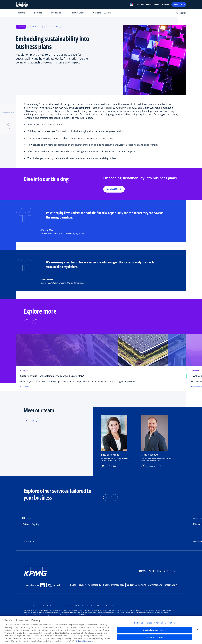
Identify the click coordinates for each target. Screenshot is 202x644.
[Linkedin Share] (43, 585)
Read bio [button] (112, 466)
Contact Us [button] (30, 421)
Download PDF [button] (114, 189)
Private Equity (36, 27)
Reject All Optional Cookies (155, 630)
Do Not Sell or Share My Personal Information (152, 585)
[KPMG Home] (22, 5)
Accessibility (94, 585)
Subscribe (165, 4)
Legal (73, 585)
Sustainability (54, 27)
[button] (132, 4)
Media (157, 4)
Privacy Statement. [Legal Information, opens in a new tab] (85, 641)
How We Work (77, 13)
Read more (27, 541)
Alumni (149, 4)
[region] (101, 630)
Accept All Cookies (154, 637)
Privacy (82, 585)
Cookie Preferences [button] (114, 585)
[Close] (198, 630)
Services (38, 13)
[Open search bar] (181, 13)
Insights (21, 13)
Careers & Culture (102, 13)
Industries (56, 13)
